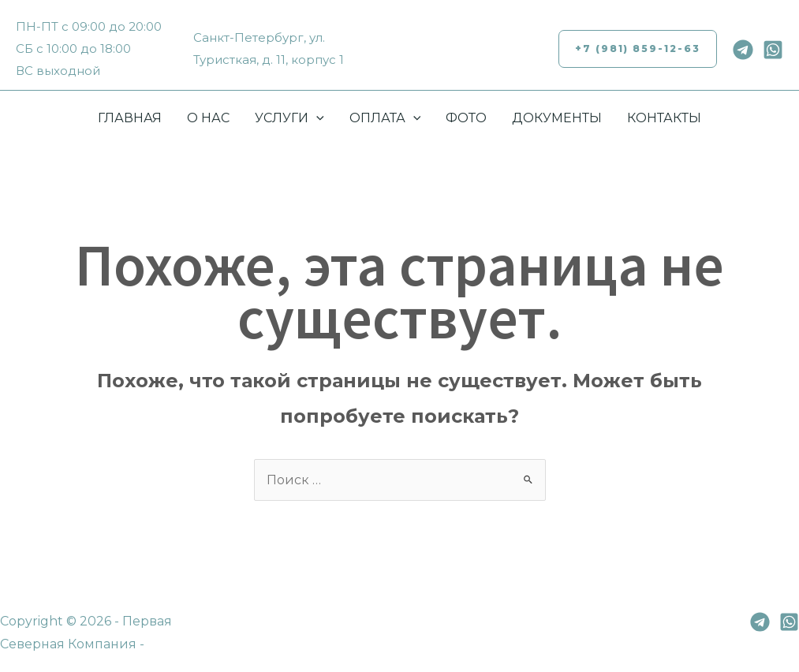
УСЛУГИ (289, 118)
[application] (316, 118)
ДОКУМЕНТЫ (557, 118)
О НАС (208, 118)
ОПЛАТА (385, 118)
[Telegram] (743, 50)
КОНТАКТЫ (664, 118)
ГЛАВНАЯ (130, 118)
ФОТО (466, 118)
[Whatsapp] (773, 50)
